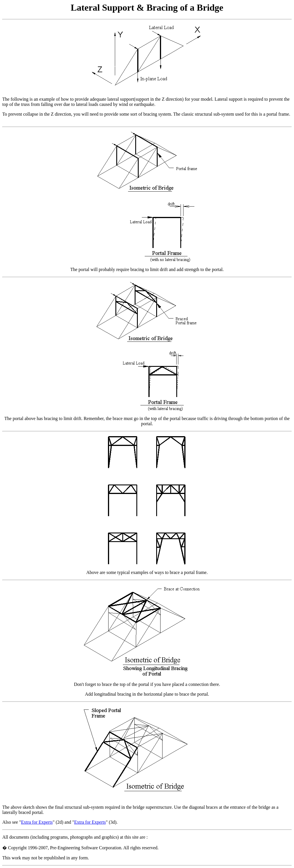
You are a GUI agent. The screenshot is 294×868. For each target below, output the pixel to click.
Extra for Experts (37, 822)
